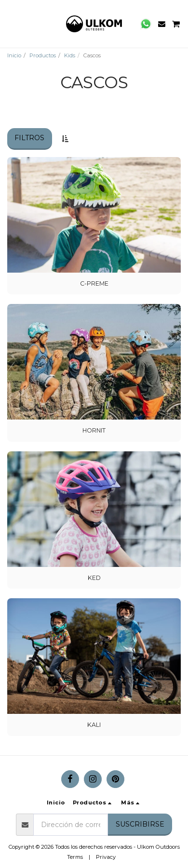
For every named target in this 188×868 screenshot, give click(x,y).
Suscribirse (140, 824)
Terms (75, 857)
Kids (70, 55)
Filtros (29, 138)
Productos (43, 55)
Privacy (106, 857)
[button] (11, 24)
